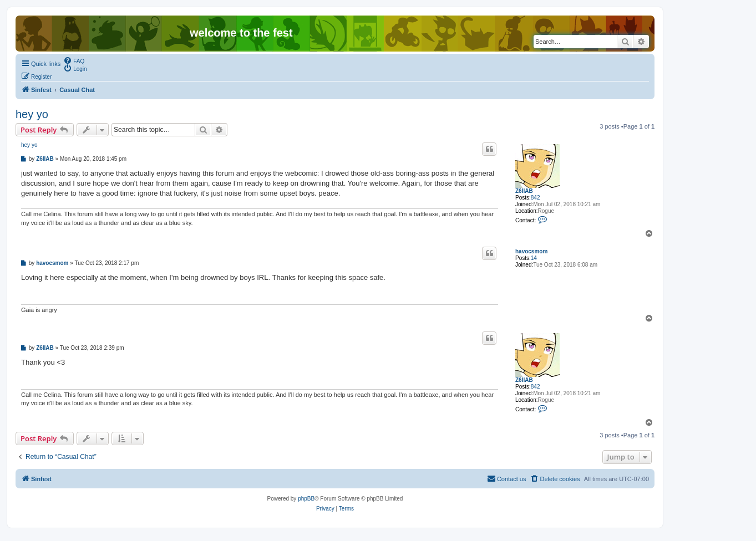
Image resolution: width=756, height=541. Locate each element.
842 (536, 198)
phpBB (306, 499)
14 (534, 258)
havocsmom (531, 251)
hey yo (32, 114)
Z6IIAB (524, 191)
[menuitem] (74, 60)
